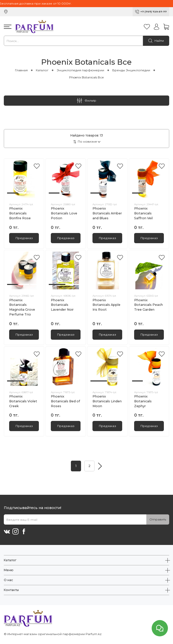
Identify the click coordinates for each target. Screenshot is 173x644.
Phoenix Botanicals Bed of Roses (65, 401)
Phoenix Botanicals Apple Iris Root (106, 305)
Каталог (42, 70)
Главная (21, 70)
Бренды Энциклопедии (131, 70)
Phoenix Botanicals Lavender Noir (62, 305)
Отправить (158, 519)
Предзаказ (24, 238)
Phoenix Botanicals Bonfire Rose (20, 213)
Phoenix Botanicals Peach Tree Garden (148, 305)
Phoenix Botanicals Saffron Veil (143, 213)
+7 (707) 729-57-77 (154, 12)
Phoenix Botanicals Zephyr (143, 401)
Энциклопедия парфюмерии (80, 70)
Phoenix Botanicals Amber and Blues (107, 213)
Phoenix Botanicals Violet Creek (23, 401)
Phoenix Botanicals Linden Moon (107, 401)
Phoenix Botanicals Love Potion (64, 213)
